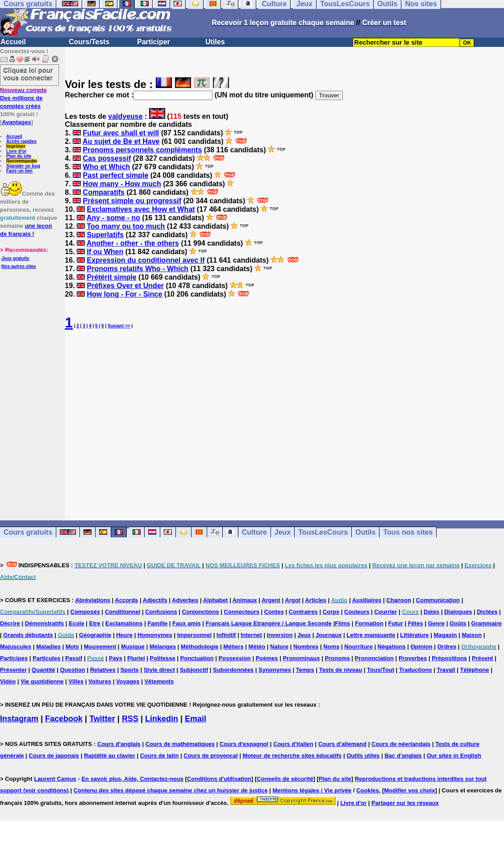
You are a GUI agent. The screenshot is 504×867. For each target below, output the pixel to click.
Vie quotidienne (42, 681)
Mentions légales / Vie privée (312, 790)
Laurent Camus (55, 779)
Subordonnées (233, 670)
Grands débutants (28, 635)
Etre (95, 623)
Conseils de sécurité (285, 779)
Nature (279, 647)
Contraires (303, 612)
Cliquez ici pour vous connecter (28, 74)
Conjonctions (201, 612)
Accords (126, 600)
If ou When (105, 252)
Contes (274, 612)
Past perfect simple (116, 175)
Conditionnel (123, 612)
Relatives (103, 670)
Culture (254, 532)
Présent (483, 658)
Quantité (44, 670)
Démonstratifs (44, 623)
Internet (251, 635)
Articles (316, 600)
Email (196, 719)
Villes (76, 681)
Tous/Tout (381, 670)
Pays (116, 658)
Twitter (102, 719)
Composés (85, 612)
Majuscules (16, 647)
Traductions (416, 670)
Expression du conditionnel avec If (146, 260)
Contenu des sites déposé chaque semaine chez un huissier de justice (171, 790)
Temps (305, 670)
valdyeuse (125, 116)
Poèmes (267, 658)
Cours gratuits (28, 532)
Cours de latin (160, 756)
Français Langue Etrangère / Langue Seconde (269, 623)
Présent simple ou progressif (132, 201)
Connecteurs (241, 612)
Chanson (399, 600)
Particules (46, 658)
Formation (369, 623)
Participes (14, 658)
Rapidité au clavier (110, 756)
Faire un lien (19, 171)
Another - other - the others (133, 243)
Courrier (385, 612)
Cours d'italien (293, 744)
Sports (130, 670)
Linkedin (162, 719)
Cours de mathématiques (180, 744)
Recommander (22, 161)
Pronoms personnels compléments (143, 150)
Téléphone (475, 670)
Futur (396, 623)
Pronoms (337, 658)
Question (72, 670)
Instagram (19, 719)
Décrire (10, 623)
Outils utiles (363, 756)
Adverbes (185, 600)
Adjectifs (155, 600)
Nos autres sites (19, 266)
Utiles (215, 42)
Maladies (48, 647)
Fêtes (416, 623)
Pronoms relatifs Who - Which (137, 269)
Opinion (422, 647)
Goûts (458, 623)
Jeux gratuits (15, 258)
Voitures (100, 681)
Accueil (13, 42)
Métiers (233, 647)
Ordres (447, 647)
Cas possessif (107, 158)
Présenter (13, 670)
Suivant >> (119, 326)
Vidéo (8, 681)
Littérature (414, 635)
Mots (72, 647)
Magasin (445, 635)
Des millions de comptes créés (23, 98)
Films (342, 623)
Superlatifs (105, 235)
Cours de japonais (54, 756)
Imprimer (16, 146)
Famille (157, 623)
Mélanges (163, 647)
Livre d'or (16, 151)
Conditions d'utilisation (219, 779)
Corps (331, 612)
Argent (271, 600)
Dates (431, 612)
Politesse (163, 658)
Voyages (128, 681)
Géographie (95, 635)
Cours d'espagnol (244, 744)
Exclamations (124, 623)
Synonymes (275, 670)
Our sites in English (454, 756)
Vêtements (159, 681)
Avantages (16, 122)
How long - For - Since (124, 294)
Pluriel (136, 658)
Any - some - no (113, 218)
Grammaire (486, 623)
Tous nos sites (408, 532)
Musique (133, 647)
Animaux (245, 600)
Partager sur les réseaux (405, 803)
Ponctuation (197, 658)
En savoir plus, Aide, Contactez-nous (132, 779)
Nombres (306, 647)
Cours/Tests (89, 42)
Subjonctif (194, 670)
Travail (446, 670)
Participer (154, 42)
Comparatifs (104, 192)
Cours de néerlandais (401, 744)
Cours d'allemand (343, 744)
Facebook (64, 719)
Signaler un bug (23, 166)
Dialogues (458, 612)
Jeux (283, 532)
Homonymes (155, 635)
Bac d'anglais (403, 756)
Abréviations (93, 600)
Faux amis (187, 623)
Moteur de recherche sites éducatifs (292, 756)
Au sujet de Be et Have (121, 141)
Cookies (368, 790)
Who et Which (107, 167)
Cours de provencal (210, 756)
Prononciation (374, 658)
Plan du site (19, 156)
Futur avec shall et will (121, 133)
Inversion (280, 635)
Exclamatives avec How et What (141, 209)
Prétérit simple (111, 277)
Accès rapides (21, 141)
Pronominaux (301, 658)
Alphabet (216, 600)
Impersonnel (194, 635)
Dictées (487, 612)
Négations (392, 647)
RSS (130, 719)
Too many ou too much (126, 226)
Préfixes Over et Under (125, 286)
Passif (74, 658)
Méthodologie (200, 647)
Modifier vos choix (409, 790)
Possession (235, 658)
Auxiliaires (367, 600)
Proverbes (413, 658)
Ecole (77, 623)
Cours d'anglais (119, 744)
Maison (472, 635)
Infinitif (226, 635)
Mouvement (100, 647)
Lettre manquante (371, 635)
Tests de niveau (341, 670)
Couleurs (357, 612)
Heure (124, 635)
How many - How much (122, 184)
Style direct (159, 670)
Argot (293, 600)
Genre (437, 623)
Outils (365, 532)
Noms (331, 647)
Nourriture (358, 647)
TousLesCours (323, 532)
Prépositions (449, 658)
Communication (438, 600)
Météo (257, 647)
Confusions (161, 612)
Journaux (329, 635)
